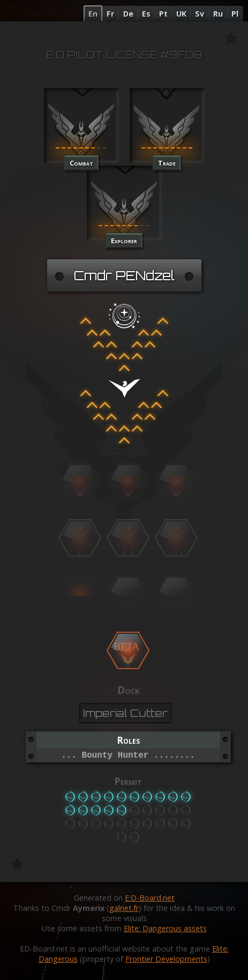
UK (181, 14)
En (93, 14)
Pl (235, 14)
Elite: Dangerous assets (165, 928)
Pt (163, 14)
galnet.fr (124, 908)
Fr (110, 14)
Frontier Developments (166, 959)
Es (146, 14)
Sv (200, 14)
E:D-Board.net (150, 898)
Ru (218, 14)
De (128, 14)
